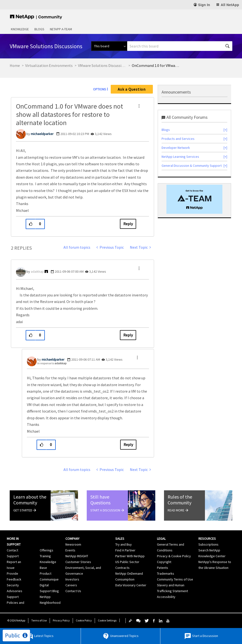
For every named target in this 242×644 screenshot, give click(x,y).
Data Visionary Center (131, 585)
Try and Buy (124, 544)
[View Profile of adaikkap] (37, 271)
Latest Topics (40, 636)
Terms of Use (39, 620)
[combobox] (180, 46)
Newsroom (73, 544)
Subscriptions (208, 544)
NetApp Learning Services (180, 157)
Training (45, 556)
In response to (52, 363)
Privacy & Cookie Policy (174, 556)
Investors (72, 579)
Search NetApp (209, 550)
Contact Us (73, 591)
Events (70, 550)
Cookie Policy (84, 620)
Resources (207, 539)
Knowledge (20, 29)
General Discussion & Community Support (192, 166)
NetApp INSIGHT (77, 556)
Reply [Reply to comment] (128, 335)
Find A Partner (125, 550)
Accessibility (166, 597)
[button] (139, 106)
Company (72, 539)
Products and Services (178, 139)
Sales (120, 539)
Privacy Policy (61, 620)
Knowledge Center (212, 556)
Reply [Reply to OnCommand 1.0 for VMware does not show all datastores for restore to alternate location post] (128, 224)
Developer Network (176, 148)
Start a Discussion (201, 636)
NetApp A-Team (61, 29)
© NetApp (16, 620)
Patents (163, 568)
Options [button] (100, 89)
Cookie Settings (107, 620)
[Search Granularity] (109, 46)
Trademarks (166, 573)
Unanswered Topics (120, 636)
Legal (161, 539)
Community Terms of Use (175, 579)
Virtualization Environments (49, 65)
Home (15, 65)
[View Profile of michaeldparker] (42, 134)
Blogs (39, 29)
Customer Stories (78, 562)
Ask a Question (132, 89)
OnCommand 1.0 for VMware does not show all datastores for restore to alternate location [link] (156, 65)
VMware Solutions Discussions (102, 65)
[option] (194, 199)
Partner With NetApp (130, 556)
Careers (71, 585)
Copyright (164, 562)
